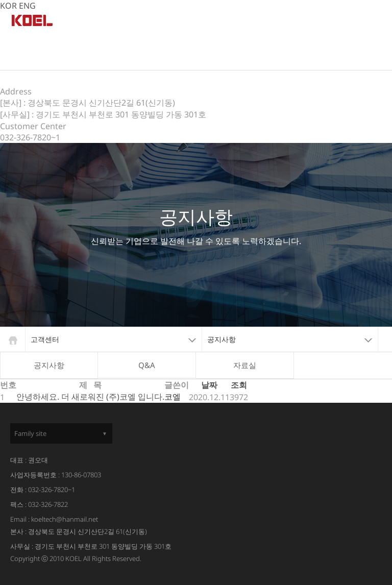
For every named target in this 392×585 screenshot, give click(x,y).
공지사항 (49, 365)
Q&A (147, 365)
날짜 (209, 385)
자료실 (245, 365)
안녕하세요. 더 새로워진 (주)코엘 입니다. (90, 397)
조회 (239, 385)
